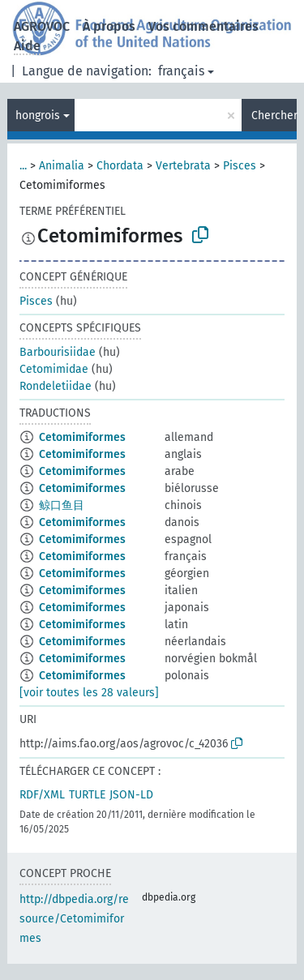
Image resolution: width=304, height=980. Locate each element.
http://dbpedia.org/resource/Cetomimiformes (74, 919)
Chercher (274, 116)
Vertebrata (183, 166)
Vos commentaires (203, 26)
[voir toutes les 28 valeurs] (89, 693)
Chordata (120, 166)
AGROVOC (42, 26)
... (23, 166)
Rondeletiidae (56, 386)
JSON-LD (131, 795)
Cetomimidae (54, 369)
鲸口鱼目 (62, 505)
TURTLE (87, 795)
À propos (109, 26)
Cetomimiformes (82, 437)
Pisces (240, 166)
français (181, 71)
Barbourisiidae (58, 352)
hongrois (38, 116)
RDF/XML (42, 795)
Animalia (62, 166)
